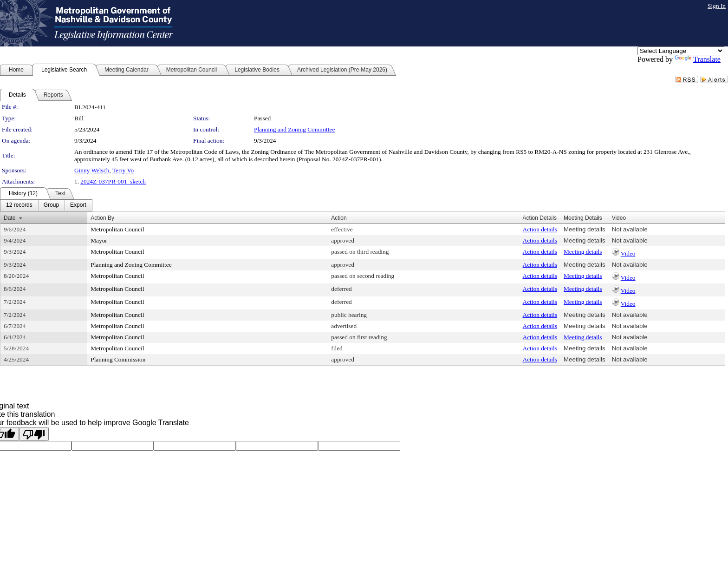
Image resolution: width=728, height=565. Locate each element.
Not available (630, 229)
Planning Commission (118, 359)
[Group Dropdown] (51, 205)
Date (10, 218)
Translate (698, 59)
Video (628, 253)
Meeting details (585, 229)
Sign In (717, 6)
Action (339, 218)
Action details (540, 229)
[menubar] (46, 205)
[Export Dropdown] (78, 205)
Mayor (99, 240)
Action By (102, 218)
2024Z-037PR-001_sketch (113, 181)
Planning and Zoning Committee (294, 129)
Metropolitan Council (117, 229)
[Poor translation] (34, 434)
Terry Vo (123, 170)
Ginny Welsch (92, 170)
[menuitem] (19, 205)
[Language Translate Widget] (681, 51)
